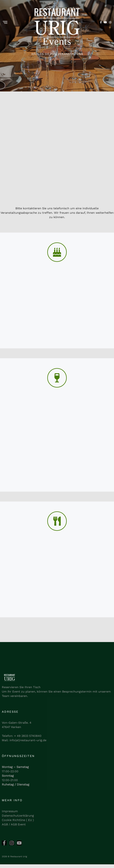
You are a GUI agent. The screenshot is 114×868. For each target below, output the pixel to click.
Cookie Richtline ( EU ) (18, 820)
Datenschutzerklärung (18, 816)
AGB (5, 824)
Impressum (10, 811)
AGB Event (18, 824)
